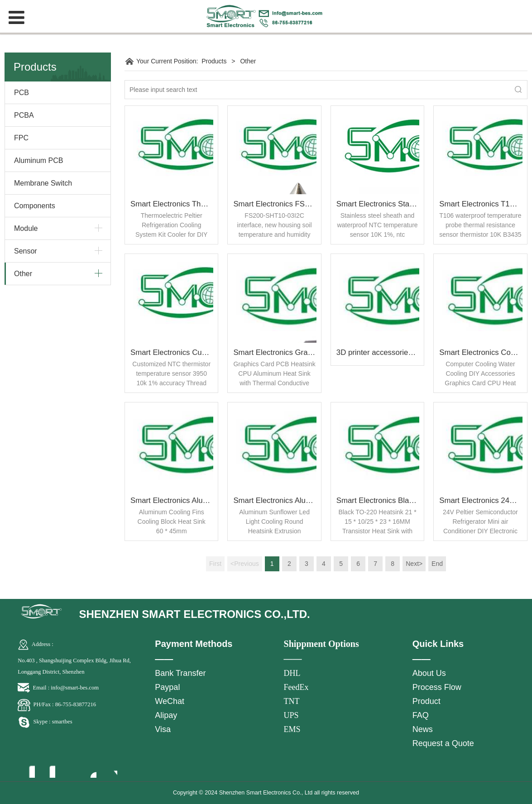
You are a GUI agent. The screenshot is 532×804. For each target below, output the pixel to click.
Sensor (26, 251)
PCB (22, 93)
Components (35, 206)
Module (26, 228)
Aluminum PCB (38, 160)
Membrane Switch (43, 183)
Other (23, 274)
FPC (21, 138)
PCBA (24, 115)
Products (214, 61)
